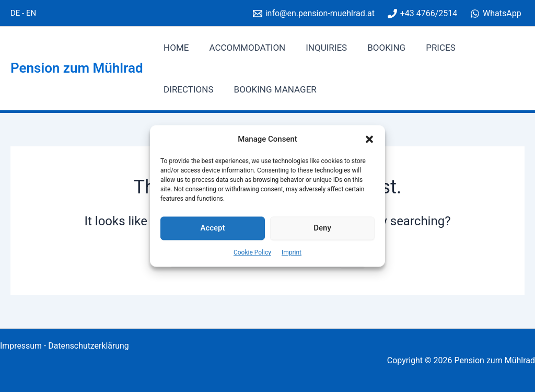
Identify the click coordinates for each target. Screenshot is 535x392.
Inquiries (320, 48)
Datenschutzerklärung (89, 346)
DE (15, 13)
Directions (486, 48)
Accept (212, 228)
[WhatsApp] (496, 14)
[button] (369, 140)
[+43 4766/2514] (422, 14)
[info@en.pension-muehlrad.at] (313, 14)
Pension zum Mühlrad (77, 68)
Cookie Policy (252, 252)
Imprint (292, 252)
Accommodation (243, 48)
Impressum (21, 346)
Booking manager (204, 89)
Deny (322, 228)
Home (175, 48)
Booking (377, 48)
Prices (429, 48)
